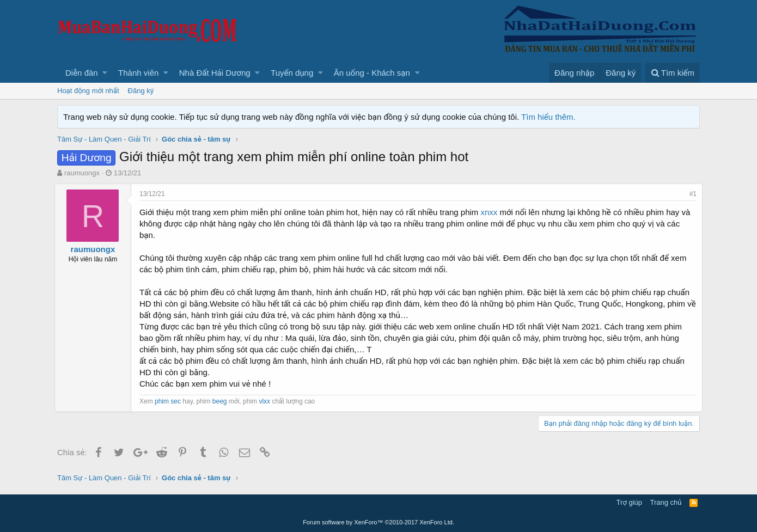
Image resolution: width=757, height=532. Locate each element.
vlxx (267, 401)
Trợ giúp (629, 502)
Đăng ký (141, 91)
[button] (105, 73)
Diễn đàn (82, 73)
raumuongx (82, 173)
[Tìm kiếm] (673, 73)
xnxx (492, 212)
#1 (690, 194)
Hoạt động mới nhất (88, 91)
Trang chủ (666, 502)
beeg (222, 401)
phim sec (170, 401)
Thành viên (138, 73)
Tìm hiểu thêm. (548, 117)
